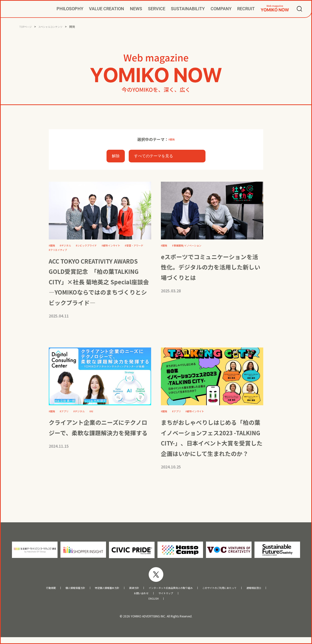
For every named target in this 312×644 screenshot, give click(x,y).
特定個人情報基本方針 (93, 592)
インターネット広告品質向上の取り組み (174, 592)
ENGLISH (154, 605)
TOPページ (27, 26)
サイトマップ (169, 599)
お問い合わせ (138, 599)
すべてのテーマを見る (154, 157)
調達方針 (126, 592)
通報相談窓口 (282, 592)
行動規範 (22, 592)
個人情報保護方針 (52, 592)
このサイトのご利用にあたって (238, 592)
